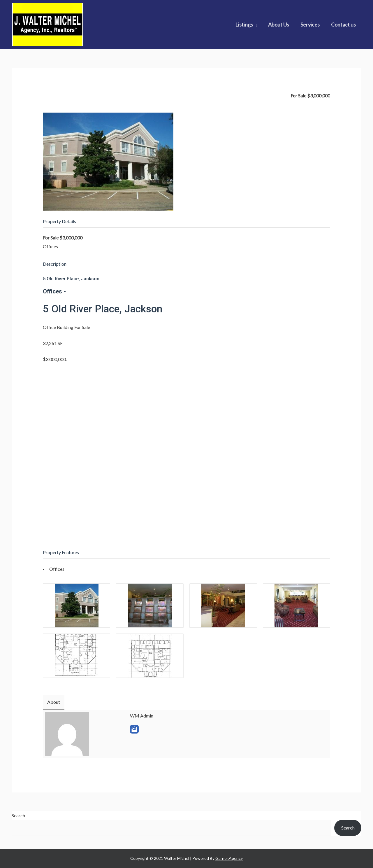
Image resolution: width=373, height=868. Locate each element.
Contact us (344, 24)
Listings (247, 24)
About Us (281, 24)
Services (311, 24)
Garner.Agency (229, 858)
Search (18, 815)
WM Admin (142, 716)
